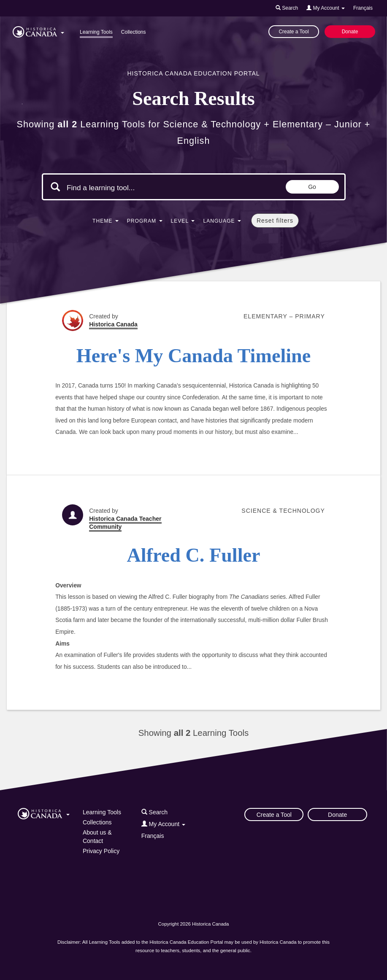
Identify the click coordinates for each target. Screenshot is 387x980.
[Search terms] (138, 188)
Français (363, 8)
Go (312, 187)
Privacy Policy (101, 851)
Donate (350, 32)
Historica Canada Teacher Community (125, 523)
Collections (134, 32)
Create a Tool (294, 32)
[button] (38, 30)
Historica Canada (113, 324)
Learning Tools (96, 32)
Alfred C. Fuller (194, 555)
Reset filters (275, 221)
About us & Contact (97, 837)
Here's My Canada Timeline (194, 356)
